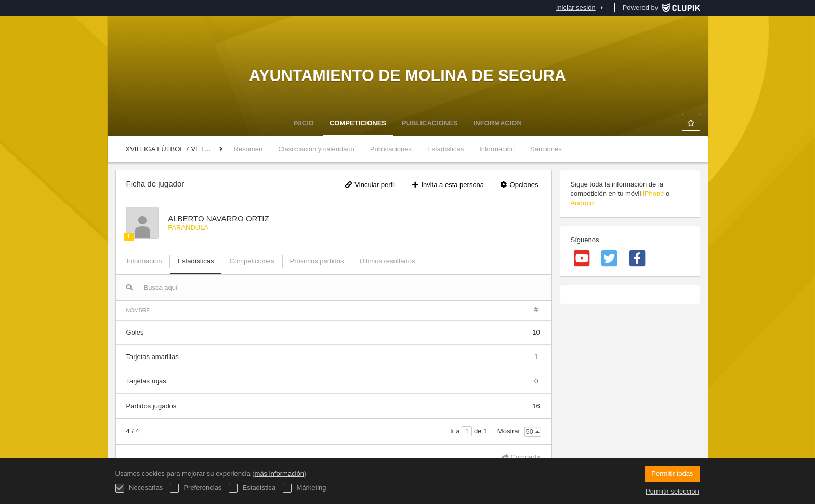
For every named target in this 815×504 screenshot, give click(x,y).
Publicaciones (430, 123)
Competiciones (358, 123)
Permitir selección (672, 491)
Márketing (305, 488)
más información (279, 474)
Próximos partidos (317, 261)
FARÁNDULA (188, 227)
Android (582, 203)
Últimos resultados (387, 261)
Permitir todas (672, 474)
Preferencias (196, 488)
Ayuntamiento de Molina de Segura (407, 75)
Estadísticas (445, 149)
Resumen (248, 149)
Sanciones (546, 149)
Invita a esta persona (448, 185)
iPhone (653, 194)
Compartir (521, 457)
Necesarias (139, 488)
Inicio (304, 123)
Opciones (519, 185)
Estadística (252, 488)
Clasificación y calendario (316, 149)
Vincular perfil (370, 185)
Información (498, 123)
